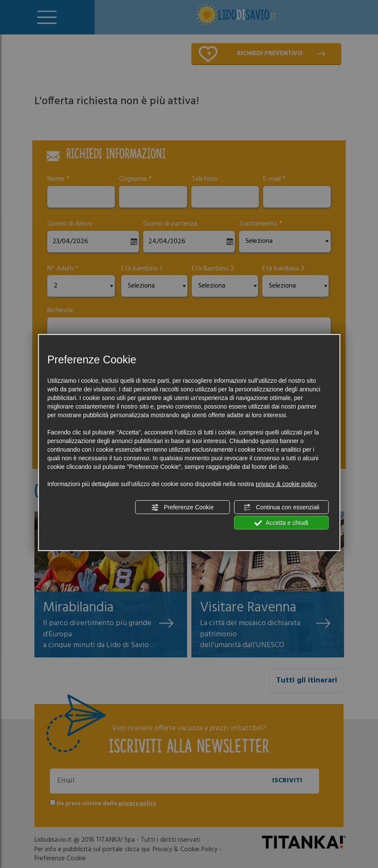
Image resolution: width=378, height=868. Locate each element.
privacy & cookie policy (286, 484)
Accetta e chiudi (281, 523)
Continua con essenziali (281, 508)
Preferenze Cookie (182, 508)
